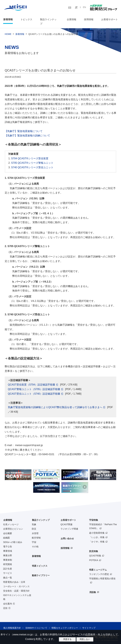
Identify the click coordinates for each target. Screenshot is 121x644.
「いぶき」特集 (97, 533)
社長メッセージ (11, 520)
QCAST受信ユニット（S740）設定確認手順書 (34, 389)
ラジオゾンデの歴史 (99, 570)
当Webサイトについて (36, 624)
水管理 (35, 529)
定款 (5, 604)
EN (84, 7)
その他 (35, 542)
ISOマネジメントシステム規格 (17, 593)
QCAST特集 (95, 552)
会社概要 (8, 529)
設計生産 (8, 564)
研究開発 (8, 560)
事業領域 (8, 547)
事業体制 (8, 556)
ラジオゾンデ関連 (69, 525)
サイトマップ (88, 624)
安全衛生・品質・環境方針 (16, 587)
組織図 (6, 534)
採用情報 (89, 19)
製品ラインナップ (41, 516)
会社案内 (8, 599)
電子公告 (8, 542)
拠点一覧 (8, 573)
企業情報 (72, 19)
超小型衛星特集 (97, 529)
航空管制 (36, 534)
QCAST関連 (66, 520)
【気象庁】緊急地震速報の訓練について (27, 131)
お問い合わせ (67, 534)
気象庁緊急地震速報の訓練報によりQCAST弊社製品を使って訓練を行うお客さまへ (55, 403)
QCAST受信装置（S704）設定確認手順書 (32, 381)
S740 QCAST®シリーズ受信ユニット (32, 163)
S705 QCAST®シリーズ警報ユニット (32, 159)
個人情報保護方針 (12, 624)
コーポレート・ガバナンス (16, 582)
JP (76, 7)
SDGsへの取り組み (13, 538)
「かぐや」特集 (97, 537)
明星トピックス (40, 562)
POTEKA (94, 556)
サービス (8, 569)
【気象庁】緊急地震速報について (24, 127)
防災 (34, 525)
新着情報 (8, 19)
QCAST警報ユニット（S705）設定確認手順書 (34, 385)
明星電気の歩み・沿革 (14, 578)
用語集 (92, 588)
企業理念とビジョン (13, 525)
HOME (8, 30)
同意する (67, 639)
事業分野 (8, 551)
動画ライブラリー (41, 571)
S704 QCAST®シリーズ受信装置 (30, 154)
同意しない (85, 639)
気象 (34, 520)
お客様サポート (110, 19)
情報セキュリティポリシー (64, 624)
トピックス (26, 19)
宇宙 (34, 538)
